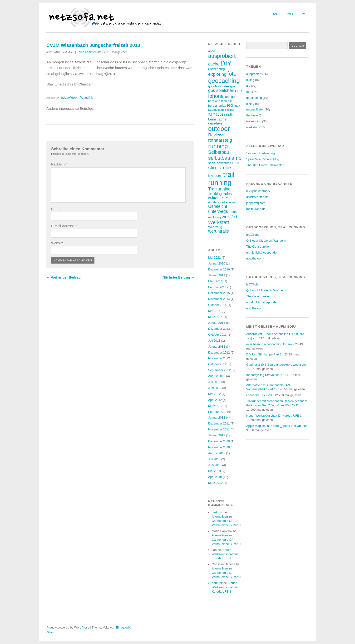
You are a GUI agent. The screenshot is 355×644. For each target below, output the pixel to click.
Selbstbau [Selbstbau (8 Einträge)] (219, 152)
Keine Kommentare (89, 52)
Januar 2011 (217, 435)
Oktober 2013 (217, 335)
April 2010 (215, 477)
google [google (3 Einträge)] (213, 86)
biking (250, 80)
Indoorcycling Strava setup (264, 375)
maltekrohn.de (256, 209)
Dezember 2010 (219, 441)
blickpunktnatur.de (259, 191)
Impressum (296, 14)
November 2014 (219, 299)
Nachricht (59, 164)
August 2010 (217, 453)
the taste (252, 115)
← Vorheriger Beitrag (64, 277)
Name (57, 209)
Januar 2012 (217, 417)
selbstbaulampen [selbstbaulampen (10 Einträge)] (228, 158)
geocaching (254, 98)
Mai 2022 (214, 257)
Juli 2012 (214, 382)
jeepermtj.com (256, 203)
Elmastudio (123, 627)
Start (275, 14)
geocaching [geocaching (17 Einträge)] (224, 81)
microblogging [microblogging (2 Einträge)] (226, 110)
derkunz (217, 512)
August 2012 (217, 376)
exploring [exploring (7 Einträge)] (217, 74)
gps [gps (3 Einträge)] (233, 86)
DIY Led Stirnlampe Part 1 (264, 354)
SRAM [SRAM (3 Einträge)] (235, 163)
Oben (50, 632)
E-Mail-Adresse (64, 226)
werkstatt (252, 127)
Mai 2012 (214, 394)
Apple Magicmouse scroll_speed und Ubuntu (276, 426)
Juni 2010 (215, 465)
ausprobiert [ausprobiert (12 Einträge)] (222, 56)
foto (249, 92)
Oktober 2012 (217, 364)
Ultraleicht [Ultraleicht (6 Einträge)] (218, 206)
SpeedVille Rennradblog (263, 159)
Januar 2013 (217, 347)
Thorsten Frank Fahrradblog (265, 165)
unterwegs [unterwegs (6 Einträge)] (218, 211)
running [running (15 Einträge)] (218, 146)
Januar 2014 (217, 323)
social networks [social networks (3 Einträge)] (219, 163)
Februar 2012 (217, 412)
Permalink (86, 98)
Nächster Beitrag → (178, 277)
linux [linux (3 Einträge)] (237, 106)
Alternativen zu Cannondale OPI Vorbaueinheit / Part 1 (226, 521)
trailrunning (254, 121)
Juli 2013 (214, 341)
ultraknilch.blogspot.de (261, 252)
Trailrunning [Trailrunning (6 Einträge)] (219, 189)
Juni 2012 (215, 388)
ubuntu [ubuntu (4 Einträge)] (225, 198)
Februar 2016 (217, 287)
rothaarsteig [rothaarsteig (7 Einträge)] (220, 140)
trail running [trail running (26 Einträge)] (221, 178)
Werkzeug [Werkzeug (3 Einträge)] (215, 227)
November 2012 (219, 358)
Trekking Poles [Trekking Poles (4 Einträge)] (220, 194)
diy (248, 86)
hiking (250, 104)
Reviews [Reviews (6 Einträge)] (216, 135)
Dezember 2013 (219, 329)
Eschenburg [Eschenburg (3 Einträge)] (216, 69)
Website (57, 243)
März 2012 (215, 406)
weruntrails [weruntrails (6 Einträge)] (219, 231)
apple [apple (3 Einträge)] (212, 51)
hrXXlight (252, 235)
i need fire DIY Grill (259, 395)
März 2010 (215, 483)
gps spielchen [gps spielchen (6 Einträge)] (221, 90)
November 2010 (219, 447)
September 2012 (219, 370)
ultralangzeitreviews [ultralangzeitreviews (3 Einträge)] (222, 202)
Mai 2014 (214, 311)
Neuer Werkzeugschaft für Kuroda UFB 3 (225, 554)
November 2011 (219, 429)
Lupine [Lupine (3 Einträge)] (213, 110)
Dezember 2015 (219, 293)
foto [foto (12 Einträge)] (232, 74)
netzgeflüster (69, 98)
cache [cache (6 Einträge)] (214, 64)
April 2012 (215, 400)
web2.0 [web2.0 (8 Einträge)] (229, 217)
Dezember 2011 (219, 423)
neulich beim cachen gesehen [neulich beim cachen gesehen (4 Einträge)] (222, 119)
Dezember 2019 (219, 269)
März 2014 (215, 317)
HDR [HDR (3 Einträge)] (238, 91)
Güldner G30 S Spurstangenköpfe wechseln (276, 365)
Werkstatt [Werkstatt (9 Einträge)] (219, 222)
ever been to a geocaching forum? (269, 344)
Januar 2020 (217, 263)
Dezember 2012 (219, 352)
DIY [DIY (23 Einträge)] (226, 63)
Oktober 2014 (217, 305)
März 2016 (215, 281)
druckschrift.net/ (257, 197)
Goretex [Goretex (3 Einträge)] (224, 86)
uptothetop (254, 258)
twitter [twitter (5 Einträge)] (213, 198)
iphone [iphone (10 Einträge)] (216, 96)
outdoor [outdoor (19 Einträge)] (219, 129)
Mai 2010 (214, 471)
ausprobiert (254, 74)
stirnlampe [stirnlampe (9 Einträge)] (220, 167)
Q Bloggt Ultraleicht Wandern (266, 241)
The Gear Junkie (258, 247)
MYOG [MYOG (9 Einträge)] (216, 114)
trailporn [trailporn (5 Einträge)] (215, 176)
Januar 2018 (217, 275)
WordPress (82, 627)
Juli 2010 (214, 459)
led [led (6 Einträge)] (230, 105)
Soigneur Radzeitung (261, 153)
